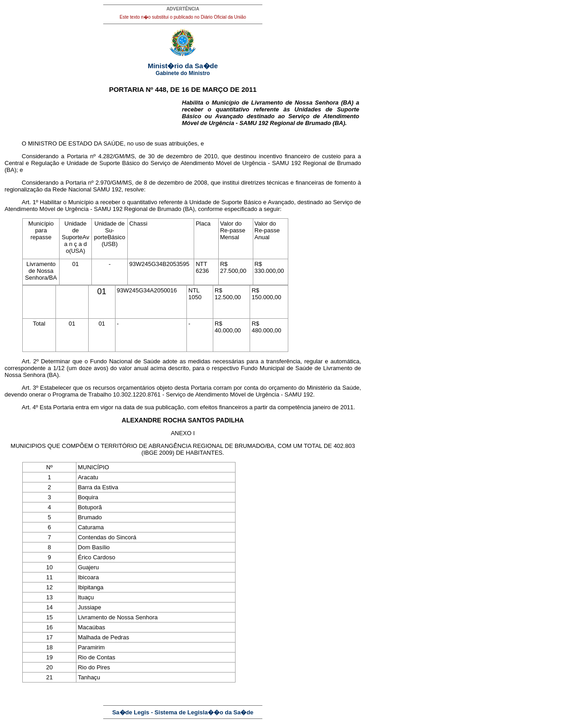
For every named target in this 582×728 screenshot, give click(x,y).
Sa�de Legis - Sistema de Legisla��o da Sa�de (183, 712)
